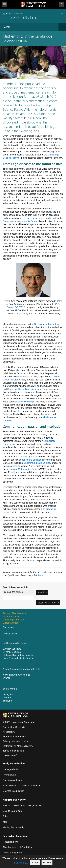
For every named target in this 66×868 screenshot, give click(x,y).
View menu (4, 4)
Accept (35, 863)
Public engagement (13, 853)
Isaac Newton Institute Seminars (19, 658)
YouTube (7, 701)
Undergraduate (10, 769)
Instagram (8, 694)
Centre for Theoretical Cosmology (24, 389)
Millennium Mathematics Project (23, 469)
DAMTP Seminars (12, 649)
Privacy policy (10, 634)
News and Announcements (16, 675)
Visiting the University (14, 827)
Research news (11, 842)
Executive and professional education (22, 786)
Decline (47, 863)
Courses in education (13, 791)
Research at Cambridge (15, 836)
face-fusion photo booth (39, 218)
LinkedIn (7, 698)
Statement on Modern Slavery (18, 746)
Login (61, 13)
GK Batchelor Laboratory (47, 324)
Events (6, 678)
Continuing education (13, 780)
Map (5, 822)
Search (62, 4)
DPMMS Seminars (12, 652)
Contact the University (14, 727)
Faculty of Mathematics (15, 14)
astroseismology (26, 402)
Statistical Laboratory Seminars (19, 655)
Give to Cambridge (12, 811)
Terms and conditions (14, 751)
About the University (14, 800)
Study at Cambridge (14, 763)
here (40, 575)
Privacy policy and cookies (16, 741)
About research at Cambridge (18, 847)
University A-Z (10, 755)
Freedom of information (15, 737)
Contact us (8, 627)
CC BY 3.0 (20, 307)
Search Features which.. (16, 587)
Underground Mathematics (37, 463)
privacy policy (20, 863)
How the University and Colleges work (22, 806)
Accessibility (9, 732)
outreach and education (31, 460)
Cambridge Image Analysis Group (20, 221)
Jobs (5, 816)
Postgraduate (10, 775)
